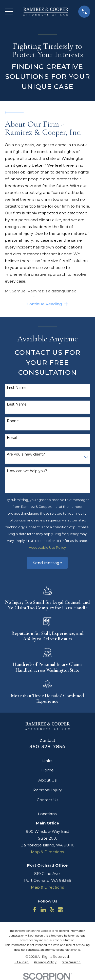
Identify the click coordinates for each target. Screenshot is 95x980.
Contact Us (48, 800)
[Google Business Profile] (60, 910)
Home (48, 770)
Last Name (17, 404)
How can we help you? (27, 471)
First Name (17, 388)
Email (12, 438)
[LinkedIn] (43, 910)
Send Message (48, 563)
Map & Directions (47, 852)
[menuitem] (22, 962)
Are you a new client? (26, 454)
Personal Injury (48, 790)
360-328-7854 (47, 747)
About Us (47, 780)
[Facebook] (35, 910)
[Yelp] (52, 910)
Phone (13, 421)
